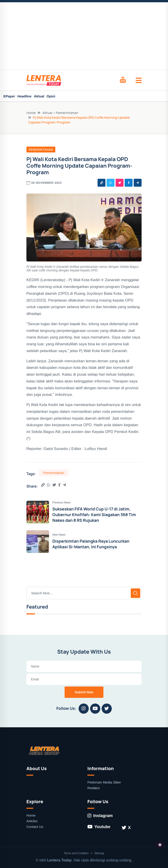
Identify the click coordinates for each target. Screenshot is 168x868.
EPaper (9, 96)
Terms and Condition (76, 853)
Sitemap (99, 853)
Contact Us (35, 827)
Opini (51, 96)
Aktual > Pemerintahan (60, 113)
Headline (24, 96)
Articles (32, 821)
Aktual (39, 96)
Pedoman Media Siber (104, 782)
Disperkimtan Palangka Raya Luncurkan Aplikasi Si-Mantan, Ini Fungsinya (91, 544)
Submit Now (84, 692)
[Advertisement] (84, 36)
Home (31, 113)
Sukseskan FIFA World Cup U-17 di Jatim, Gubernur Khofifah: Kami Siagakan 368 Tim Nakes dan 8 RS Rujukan (94, 515)
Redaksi (93, 788)
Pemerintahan (41, 150)
